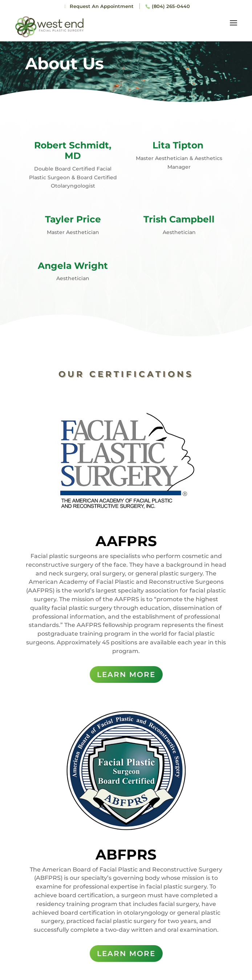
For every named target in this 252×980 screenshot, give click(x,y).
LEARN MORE (126, 674)
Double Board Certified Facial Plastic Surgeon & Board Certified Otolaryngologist (73, 177)
